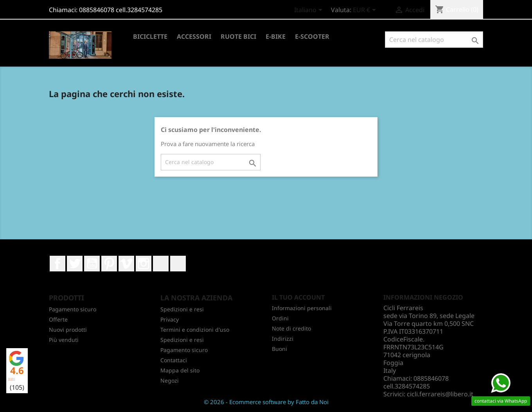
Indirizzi (283, 339)
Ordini (280, 318)
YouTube (92, 264)
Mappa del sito (180, 370)
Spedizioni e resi (182, 309)
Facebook (58, 264)
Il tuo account (298, 297)
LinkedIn (161, 264)
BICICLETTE (150, 36)
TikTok (178, 264)
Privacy (170, 319)
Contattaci (174, 360)
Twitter (75, 264)
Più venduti (64, 340)
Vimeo (126, 264)
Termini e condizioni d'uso (195, 330)
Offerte (58, 319)
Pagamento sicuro (73, 309)
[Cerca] (434, 40)
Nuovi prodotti (68, 330)
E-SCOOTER (312, 36)
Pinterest (109, 264)
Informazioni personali (302, 308)
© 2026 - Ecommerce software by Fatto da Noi (266, 402)
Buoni (279, 349)
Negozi (170, 380)
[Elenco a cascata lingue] (310, 11)
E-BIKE (276, 36)
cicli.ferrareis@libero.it (440, 394)
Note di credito (291, 328)
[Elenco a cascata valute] (366, 11)
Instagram (144, 264)
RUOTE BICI (238, 36)
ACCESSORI (194, 36)
